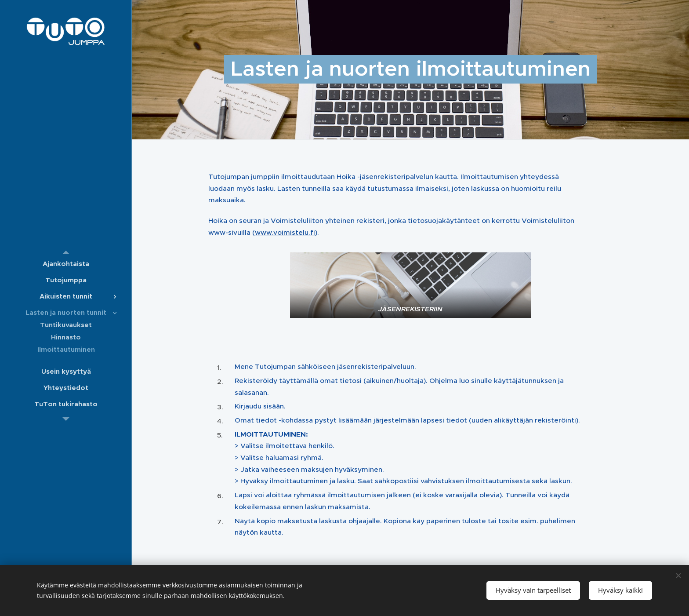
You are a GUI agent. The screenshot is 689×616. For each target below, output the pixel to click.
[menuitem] (66, 264)
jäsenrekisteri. (377, 366)
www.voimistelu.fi (285, 232)
